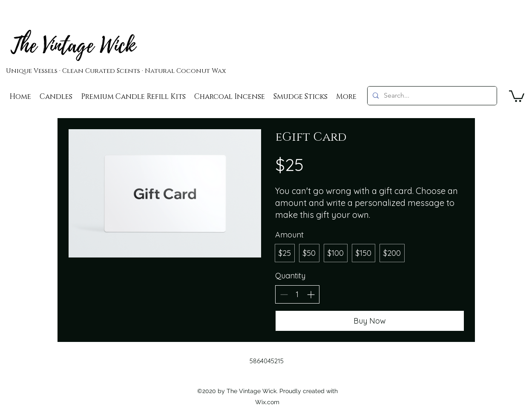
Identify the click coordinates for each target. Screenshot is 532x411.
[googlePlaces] (481, 97)
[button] (517, 96)
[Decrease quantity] (284, 294)
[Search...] (431, 96)
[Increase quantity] (311, 294)
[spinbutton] (297, 294)
